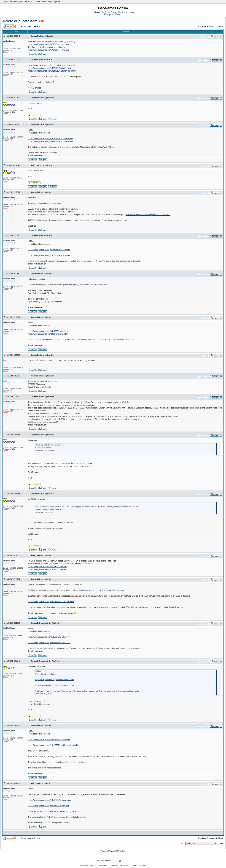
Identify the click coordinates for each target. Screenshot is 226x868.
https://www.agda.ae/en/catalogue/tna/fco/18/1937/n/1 (148, 215)
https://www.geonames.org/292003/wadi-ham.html (49, 255)
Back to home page (127, 12)
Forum (135, 866)
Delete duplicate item (20, 21)
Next (221, 26)
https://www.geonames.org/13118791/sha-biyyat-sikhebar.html (54, 745)
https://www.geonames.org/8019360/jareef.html (48, 567)
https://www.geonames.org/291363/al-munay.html (49, 806)
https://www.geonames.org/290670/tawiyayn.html (48, 334)
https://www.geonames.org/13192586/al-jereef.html (49, 569)
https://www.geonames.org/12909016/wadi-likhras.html (162, 607)
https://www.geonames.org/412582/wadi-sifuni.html (49, 637)
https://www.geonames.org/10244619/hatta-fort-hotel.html (52, 71)
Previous (210, 26)
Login (118, 15)
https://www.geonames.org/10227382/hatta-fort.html (50, 68)
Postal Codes (26, 2)
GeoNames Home (10, 2)
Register (108, 15)
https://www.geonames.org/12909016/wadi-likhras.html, (102, 590)
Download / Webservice (44, 2)
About (59, 2)
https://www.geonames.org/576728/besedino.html (49, 44)
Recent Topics (110, 12)
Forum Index (26, 26)
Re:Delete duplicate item (46, 36)
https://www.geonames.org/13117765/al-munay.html (50, 800)
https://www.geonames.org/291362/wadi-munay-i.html (50, 139)
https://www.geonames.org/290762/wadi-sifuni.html (49, 643)
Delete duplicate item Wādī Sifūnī (49, 623)
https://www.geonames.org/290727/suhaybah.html (49, 740)
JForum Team (121, 851)
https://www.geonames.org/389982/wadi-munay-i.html (50, 141)
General (37, 26)
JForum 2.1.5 (112, 851)
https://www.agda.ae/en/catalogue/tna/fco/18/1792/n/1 (50, 212)
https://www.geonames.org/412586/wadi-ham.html (49, 250)
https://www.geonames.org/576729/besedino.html (49, 50)
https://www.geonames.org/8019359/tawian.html (48, 331)
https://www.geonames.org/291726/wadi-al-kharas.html (51, 602)
